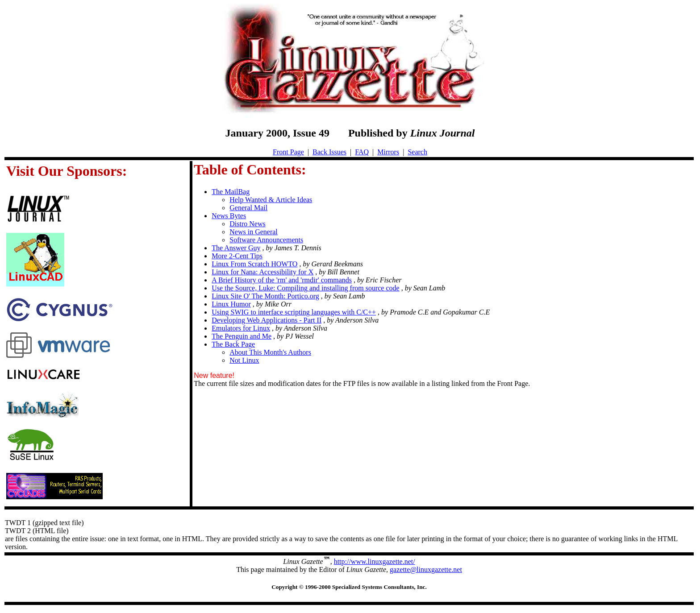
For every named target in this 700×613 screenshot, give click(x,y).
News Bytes (229, 216)
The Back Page (233, 344)
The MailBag (231, 192)
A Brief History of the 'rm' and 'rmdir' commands (282, 280)
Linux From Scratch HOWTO (254, 264)
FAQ (362, 152)
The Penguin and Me (242, 336)
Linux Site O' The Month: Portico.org (265, 296)
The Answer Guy (236, 248)
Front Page (288, 152)
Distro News (247, 224)
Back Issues (329, 152)
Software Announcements (266, 240)
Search (417, 152)
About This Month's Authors (270, 352)
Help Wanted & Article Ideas (271, 200)
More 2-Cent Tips (237, 256)
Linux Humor (231, 304)
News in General (254, 232)
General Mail (248, 208)
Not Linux (244, 360)
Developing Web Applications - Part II (267, 320)
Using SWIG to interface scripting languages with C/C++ (294, 312)
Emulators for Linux (241, 328)
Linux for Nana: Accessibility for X (262, 272)
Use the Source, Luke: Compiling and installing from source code (305, 288)
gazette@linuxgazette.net (426, 570)
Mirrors (388, 152)
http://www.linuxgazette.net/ (375, 561)
